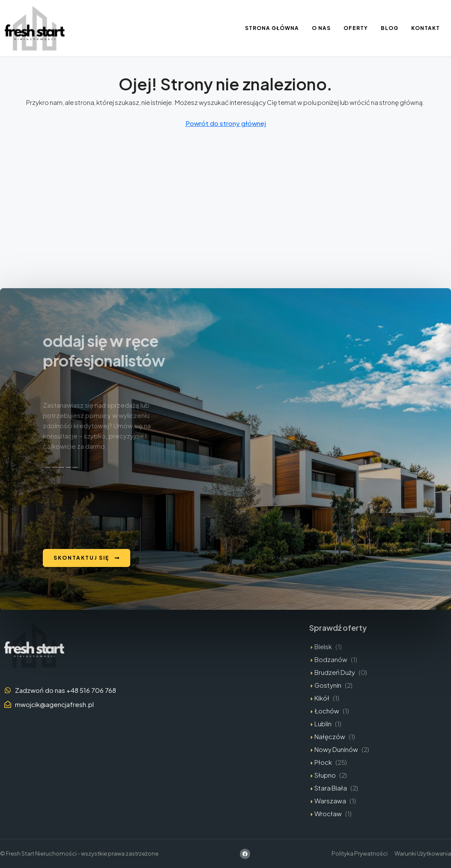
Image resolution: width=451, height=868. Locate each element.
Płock (323, 762)
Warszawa (330, 801)
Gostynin (328, 685)
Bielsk (323, 646)
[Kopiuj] (48, 468)
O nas (321, 28)
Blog (390, 28)
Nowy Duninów (336, 749)
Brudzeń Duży (335, 672)
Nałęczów (330, 736)
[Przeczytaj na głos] (69, 468)
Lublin (323, 723)
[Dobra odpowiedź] (55, 468)
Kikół (322, 698)
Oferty (356, 28)
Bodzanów (331, 659)
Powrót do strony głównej (226, 123)
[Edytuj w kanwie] (75, 468)
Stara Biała (331, 788)
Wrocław (328, 813)
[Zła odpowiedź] (62, 468)
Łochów (327, 711)
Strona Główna (272, 28)
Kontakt (426, 28)
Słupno (325, 775)
